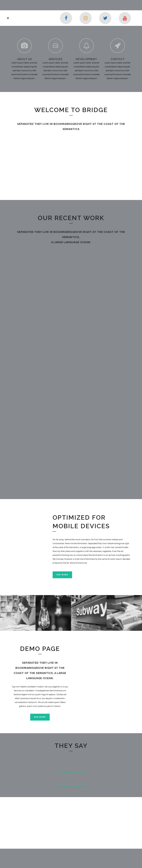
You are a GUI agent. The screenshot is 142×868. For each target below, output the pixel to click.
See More (62, 575)
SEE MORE (40, 717)
